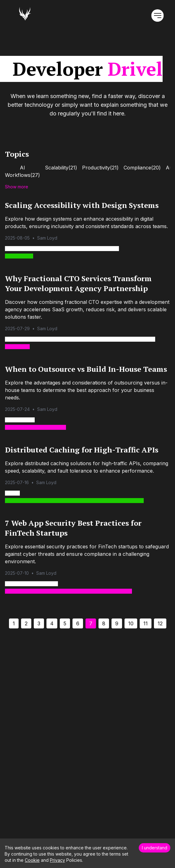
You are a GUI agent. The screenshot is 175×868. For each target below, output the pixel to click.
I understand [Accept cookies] (155, 848)
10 (131, 623)
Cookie (32, 860)
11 (146, 623)
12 (160, 623)
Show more (17, 187)
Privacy (57, 860)
